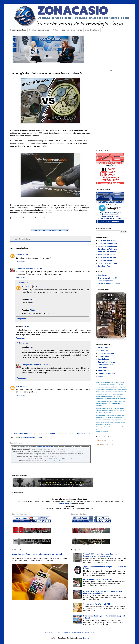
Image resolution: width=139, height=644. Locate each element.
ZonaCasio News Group (107, 263)
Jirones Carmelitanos (106, 362)
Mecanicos (53, 230)
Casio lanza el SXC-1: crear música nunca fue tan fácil (37, 554)
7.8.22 (32, 310)
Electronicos (64, 230)
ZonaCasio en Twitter (106, 255)
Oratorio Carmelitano (106, 373)
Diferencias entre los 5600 (108, 278)
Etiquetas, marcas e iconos (72, 30)
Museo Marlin (103, 370)
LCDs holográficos (105, 281)
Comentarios (103, 445)
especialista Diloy (62, 504)
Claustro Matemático (106, 354)
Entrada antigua (84, 433)
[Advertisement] (114, 110)
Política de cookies (49, 632)
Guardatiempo (104, 359)
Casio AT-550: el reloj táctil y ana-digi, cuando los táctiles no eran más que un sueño (103, 555)
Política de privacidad (63, 632)
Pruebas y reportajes (18, 30)
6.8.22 (25, 255)
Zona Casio (26, 287)
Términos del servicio (89, 632)
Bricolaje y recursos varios (39, 30)
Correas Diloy (103, 356)
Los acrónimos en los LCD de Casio (98, 579)
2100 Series (103, 275)
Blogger (86, 638)
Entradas (102, 440)
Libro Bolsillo (103, 368)
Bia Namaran (103, 351)
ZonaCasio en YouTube (107, 257)
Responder (20, 261)
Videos (45, 230)
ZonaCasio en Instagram (108, 246)
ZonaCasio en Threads (107, 252)
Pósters (55, 30)
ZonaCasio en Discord (107, 240)
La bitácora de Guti (106, 365)
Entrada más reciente (19, 433)
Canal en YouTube (45, 447)
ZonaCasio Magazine (106, 260)
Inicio (53, 433)
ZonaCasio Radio (105, 266)
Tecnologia (36, 230)
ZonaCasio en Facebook (108, 243)
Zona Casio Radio (92, 30)
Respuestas (23, 282)
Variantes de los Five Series (109, 284)
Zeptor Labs (103, 376)
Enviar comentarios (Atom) (32, 437)
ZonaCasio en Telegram (107, 249)
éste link (57, 461)
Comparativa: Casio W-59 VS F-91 (97, 604)
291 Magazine (103, 348)
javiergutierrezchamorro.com (28, 268)
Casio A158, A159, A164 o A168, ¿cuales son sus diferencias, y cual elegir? (103, 592)
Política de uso (76, 632)
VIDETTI (19, 255)
